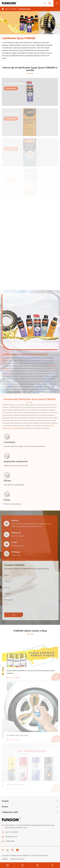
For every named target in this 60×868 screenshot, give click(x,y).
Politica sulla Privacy (18, 859)
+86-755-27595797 (17, 536)
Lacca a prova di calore (15, 428)
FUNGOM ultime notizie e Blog (30, 631)
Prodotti (13, 9)
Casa (7, 9)
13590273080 (15, 555)
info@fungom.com (16, 546)
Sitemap (5, 859)
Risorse (5, 807)
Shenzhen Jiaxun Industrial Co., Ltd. (22, 856)
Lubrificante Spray (24, 9)
